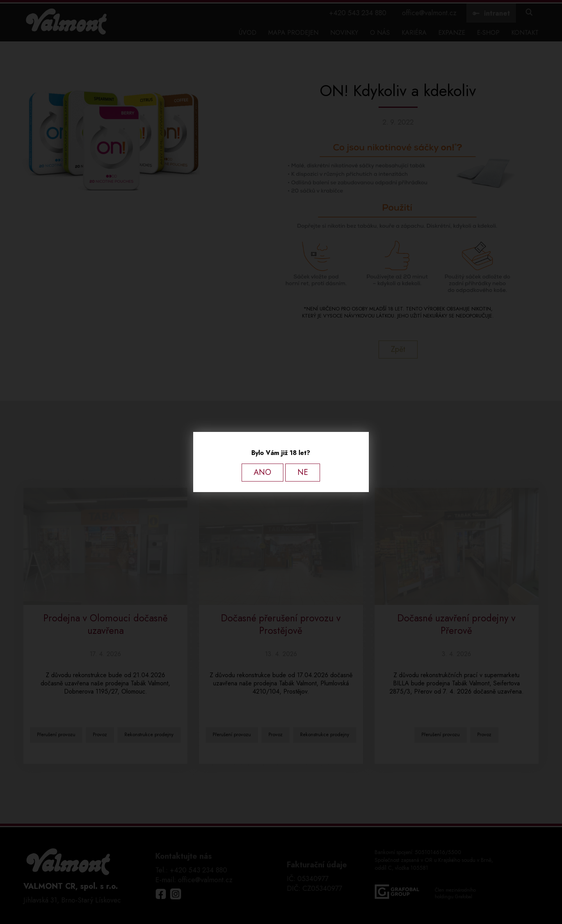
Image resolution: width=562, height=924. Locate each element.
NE (303, 472)
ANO (262, 472)
